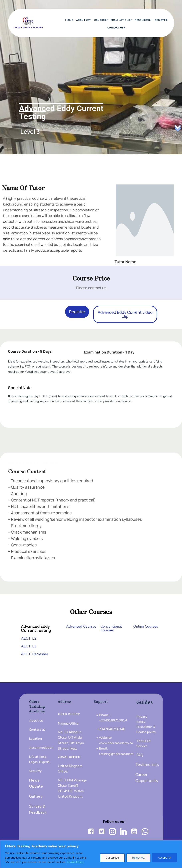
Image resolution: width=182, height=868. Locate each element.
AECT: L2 (29, 638)
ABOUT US (79, 20)
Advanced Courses (81, 626)
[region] (91, 854)
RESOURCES (139, 20)
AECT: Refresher (35, 654)
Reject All (138, 858)
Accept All (164, 858)
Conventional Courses (111, 628)
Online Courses (146, 626)
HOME (65, 20)
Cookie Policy (75, 862)
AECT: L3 (29, 646)
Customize (112, 858)
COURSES (96, 20)
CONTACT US (112, 27)
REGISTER (156, 20)
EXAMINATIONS (117, 20)
